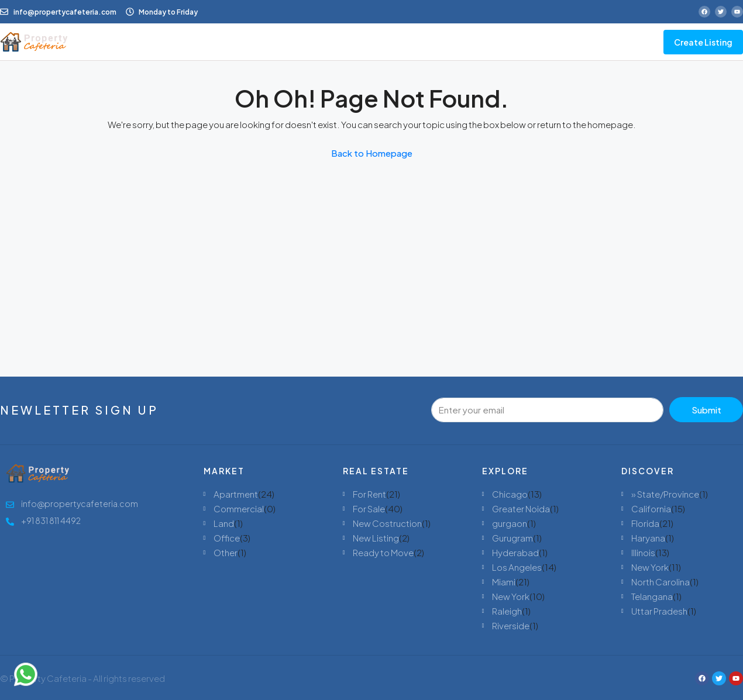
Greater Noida (521, 508)
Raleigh (507, 611)
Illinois (643, 552)
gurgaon (510, 523)
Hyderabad (515, 552)
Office (227, 538)
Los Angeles (517, 567)
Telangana (652, 596)
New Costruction (387, 523)
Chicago (510, 494)
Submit (706, 410)
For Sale (369, 508)
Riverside (511, 625)
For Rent (369, 494)
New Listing (376, 538)
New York (511, 596)
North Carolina (661, 582)
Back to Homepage (372, 153)
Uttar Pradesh (659, 611)
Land (224, 523)
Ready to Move (383, 552)
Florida (645, 523)
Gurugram (512, 538)
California (651, 508)
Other (226, 552)
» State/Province (665, 494)
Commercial (239, 508)
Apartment (236, 494)
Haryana (648, 538)
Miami (504, 582)
